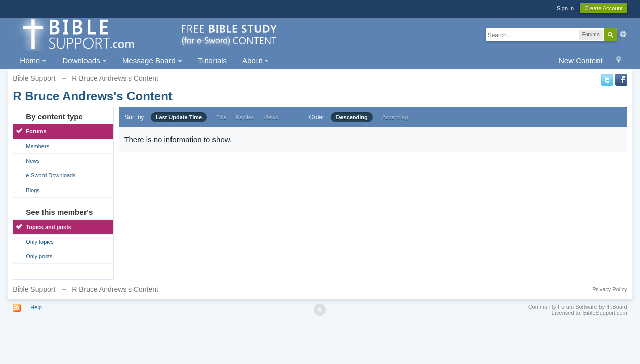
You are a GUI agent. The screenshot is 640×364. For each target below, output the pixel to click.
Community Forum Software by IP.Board (578, 307)
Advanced (623, 34)
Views (270, 117)
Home (33, 60)
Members (37, 146)
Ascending (395, 117)
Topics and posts (49, 227)
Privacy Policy (610, 289)
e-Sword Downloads (51, 175)
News (33, 161)
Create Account (603, 8)
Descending (352, 117)
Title (221, 117)
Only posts (39, 256)
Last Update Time (179, 117)
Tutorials (212, 60)
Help (36, 307)
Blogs (33, 190)
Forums (36, 131)
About (255, 60)
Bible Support (34, 289)
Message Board (152, 60)
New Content (581, 60)
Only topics (39, 242)
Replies (245, 117)
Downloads (84, 60)
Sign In (565, 8)
